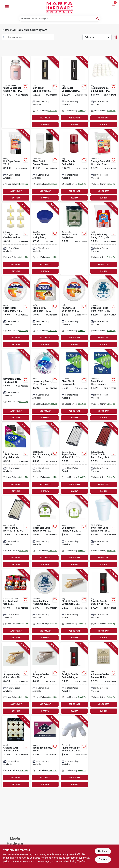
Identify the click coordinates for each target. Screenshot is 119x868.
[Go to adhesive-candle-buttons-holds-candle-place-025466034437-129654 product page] (103, 678)
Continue (103, 851)
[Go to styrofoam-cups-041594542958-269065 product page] (16, 385)
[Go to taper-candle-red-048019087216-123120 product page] (103, 459)
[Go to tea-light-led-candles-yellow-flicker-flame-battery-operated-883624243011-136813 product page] (16, 239)
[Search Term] (60, 19)
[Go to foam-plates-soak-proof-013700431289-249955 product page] (16, 312)
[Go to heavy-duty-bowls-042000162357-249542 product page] (45, 385)
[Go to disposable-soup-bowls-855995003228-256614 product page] (45, 532)
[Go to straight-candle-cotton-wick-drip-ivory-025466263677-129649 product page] (16, 678)
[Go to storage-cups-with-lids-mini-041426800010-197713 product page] (103, 165)
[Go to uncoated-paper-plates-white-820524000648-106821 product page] (45, 605)
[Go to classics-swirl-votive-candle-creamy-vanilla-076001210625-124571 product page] (16, 752)
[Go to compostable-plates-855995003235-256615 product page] (74, 532)
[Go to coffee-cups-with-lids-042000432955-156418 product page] (16, 459)
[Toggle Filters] (115, 37)
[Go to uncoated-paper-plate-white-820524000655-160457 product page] (103, 312)
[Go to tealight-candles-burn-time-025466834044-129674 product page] (103, 92)
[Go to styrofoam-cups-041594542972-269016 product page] (45, 459)
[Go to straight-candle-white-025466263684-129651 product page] (45, 678)
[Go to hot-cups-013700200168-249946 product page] (16, 165)
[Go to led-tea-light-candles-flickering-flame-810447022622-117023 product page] (16, 605)
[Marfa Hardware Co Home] (60, 8)
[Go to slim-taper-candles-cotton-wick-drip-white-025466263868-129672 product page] (74, 92)
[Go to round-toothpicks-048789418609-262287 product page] (45, 752)
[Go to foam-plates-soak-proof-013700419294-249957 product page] (74, 312)
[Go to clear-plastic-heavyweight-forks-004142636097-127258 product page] (103, 385)
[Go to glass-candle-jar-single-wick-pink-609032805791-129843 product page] (16, 92)
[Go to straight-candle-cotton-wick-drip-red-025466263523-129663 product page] (103, 605)
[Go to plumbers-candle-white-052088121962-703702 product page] (74, 752)
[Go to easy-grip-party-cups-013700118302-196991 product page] (103, 239)
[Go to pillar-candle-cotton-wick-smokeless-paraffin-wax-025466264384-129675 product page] (74, 165)
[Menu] (7, 7)
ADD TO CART (45, 118)
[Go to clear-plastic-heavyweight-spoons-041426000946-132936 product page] (74, 385)
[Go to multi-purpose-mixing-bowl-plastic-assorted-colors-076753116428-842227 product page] (45, 239)
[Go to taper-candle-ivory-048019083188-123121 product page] (16, 532)
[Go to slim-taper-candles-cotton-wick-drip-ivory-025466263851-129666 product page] (45, 92)
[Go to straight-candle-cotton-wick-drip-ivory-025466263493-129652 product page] (74, 605)
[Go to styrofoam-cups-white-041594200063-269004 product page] (103, 532)
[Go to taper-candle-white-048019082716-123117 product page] (74, 459)
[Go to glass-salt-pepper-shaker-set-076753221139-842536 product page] (45, 165)
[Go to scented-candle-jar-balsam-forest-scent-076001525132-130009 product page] (74, 239)
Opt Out (103, 859)
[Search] (98, 18)
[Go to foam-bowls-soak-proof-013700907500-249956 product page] (45, 312)
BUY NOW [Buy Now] (45, 125)
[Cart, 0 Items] (113, 5)
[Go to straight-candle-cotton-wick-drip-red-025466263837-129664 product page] (74, 678)
